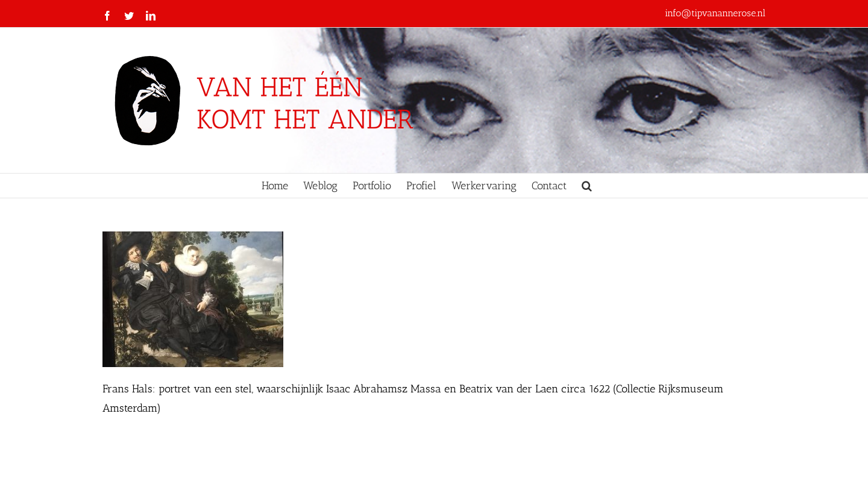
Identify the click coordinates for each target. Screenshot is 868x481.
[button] (587, 186)
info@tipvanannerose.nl (715, 13)
